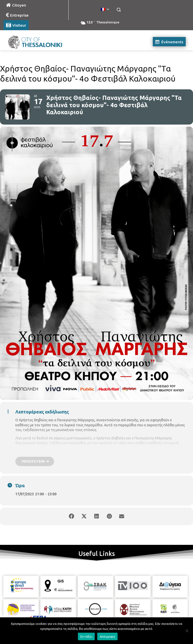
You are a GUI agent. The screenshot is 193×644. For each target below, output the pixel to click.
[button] (118, 10)
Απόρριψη (107, 636)
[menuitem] (105, 10)
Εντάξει (86, 636)
